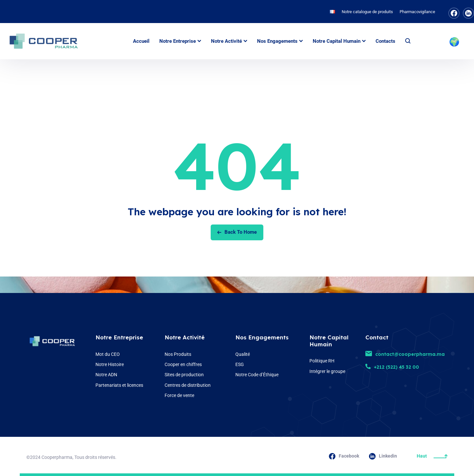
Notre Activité (185, 337)
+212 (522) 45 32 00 (392, 367)
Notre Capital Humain (329, 341)
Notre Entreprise (119, 337)
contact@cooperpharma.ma (405, 354)
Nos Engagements (262, 337)
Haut (432, 456)
